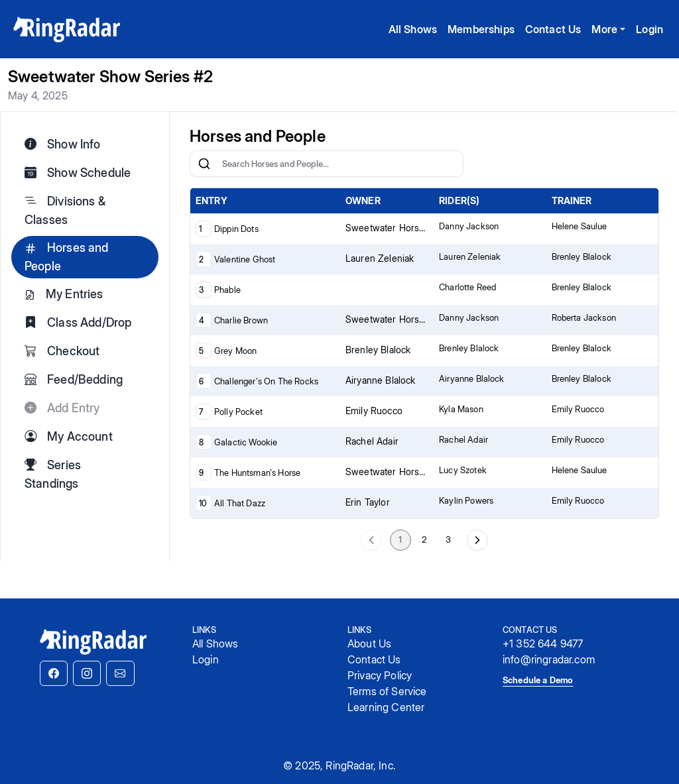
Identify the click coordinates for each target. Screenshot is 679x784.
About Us (369, 644)
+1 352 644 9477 (543, 644)
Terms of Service (387, 691)
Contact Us (553, 29)
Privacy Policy (380, 675)
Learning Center (386, 707)
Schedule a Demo (538, 680)
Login (649, 29)
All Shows (413, 29)
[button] (54, 673)
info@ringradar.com (549, 659)
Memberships (481, 29)
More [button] (604, 29)
